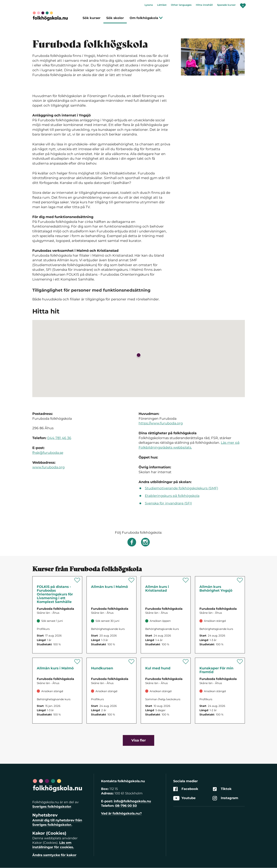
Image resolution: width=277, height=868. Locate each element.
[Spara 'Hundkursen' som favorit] (131, 662)
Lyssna (149, 5)
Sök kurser (92, 18)
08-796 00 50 (126, 806)
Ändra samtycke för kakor (54, 855)
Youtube (184, 798)
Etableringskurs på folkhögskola (172, 496)
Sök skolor (115, 18)
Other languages (181, 5)
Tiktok (222, 789)
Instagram (225, 798)
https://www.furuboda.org (161, 423)
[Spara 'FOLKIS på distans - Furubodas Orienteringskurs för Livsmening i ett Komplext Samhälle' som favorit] (77, 580)
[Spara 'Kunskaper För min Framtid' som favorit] (240, 662)
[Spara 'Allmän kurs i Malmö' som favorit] (131, 580)
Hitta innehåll (204, 5)
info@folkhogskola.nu (132, 801)
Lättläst (162, 5)
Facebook (186, 789)
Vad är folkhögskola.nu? (121, 813)
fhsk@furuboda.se (48, 453)
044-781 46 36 (59, 438)
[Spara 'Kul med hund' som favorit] (186, 662)
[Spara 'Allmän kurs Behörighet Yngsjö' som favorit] (240, 580)
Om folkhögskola (146, 18)
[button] (139, 356)
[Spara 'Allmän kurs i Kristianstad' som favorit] (186, 580)
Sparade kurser (226, 5)
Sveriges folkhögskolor (52, 807)
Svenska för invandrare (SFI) (168, 503)
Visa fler (139, 740)
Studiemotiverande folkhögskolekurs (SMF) (181, 488)
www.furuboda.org (48, 467)
